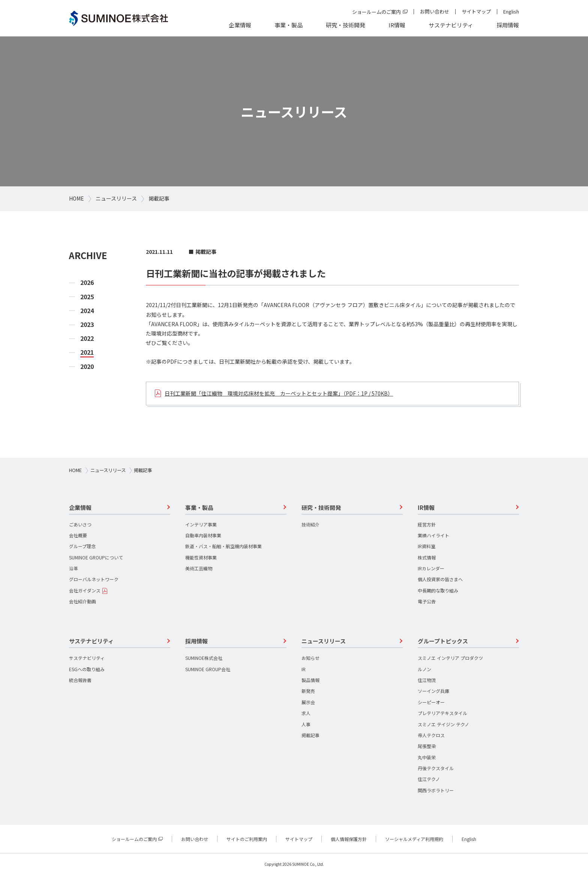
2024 (87, 311)
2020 (87, 367)
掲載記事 (159, 198)
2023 (87, 325)
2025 (87, 297)
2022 (87, 338)
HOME (76, 198)
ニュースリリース (116, 198)
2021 (87, 352)
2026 (87, 283)
